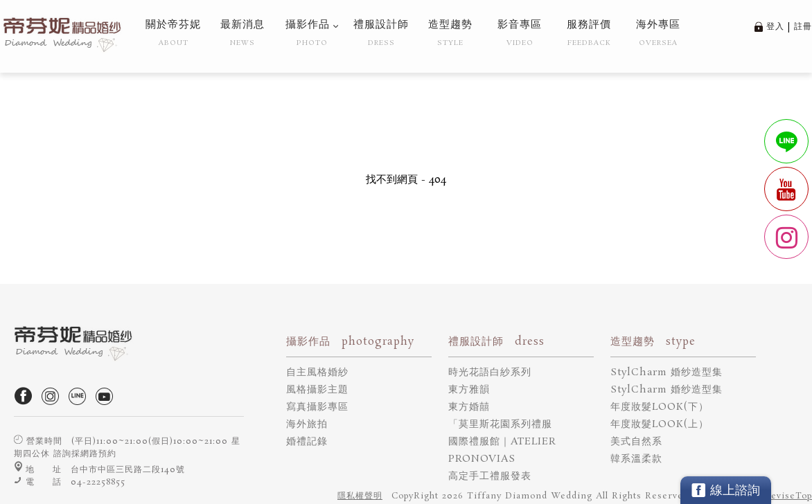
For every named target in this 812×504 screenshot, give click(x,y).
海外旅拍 (307, 424)
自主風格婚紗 (317, 372)
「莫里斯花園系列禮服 (500, 424)
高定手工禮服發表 (490, 476)
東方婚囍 (469, 407)
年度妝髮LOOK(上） (660, 424)
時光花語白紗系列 (490, 372)
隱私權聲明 (360, 496)
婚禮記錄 (307, 442)
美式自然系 (636, 442)
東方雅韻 (469, 390)
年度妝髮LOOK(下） (660, 407)
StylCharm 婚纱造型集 (667, 372)
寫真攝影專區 (317, 407)
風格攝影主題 (317, 390)
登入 (775, 27)
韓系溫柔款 (636, 459)
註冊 (803, 27)
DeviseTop (788, 496)
